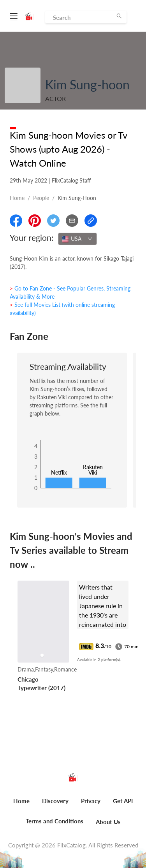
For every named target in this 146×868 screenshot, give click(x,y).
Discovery (55, 801)
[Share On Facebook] (16, 221)
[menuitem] (21, 805)
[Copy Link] (91, 221)
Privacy (91, 801)
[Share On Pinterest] (35, 221)
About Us (108, 822)
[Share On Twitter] (53, 221)
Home (17, 198)
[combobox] (77, 239)
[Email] (72, 221)
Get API (123, 801)
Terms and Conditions (55, 821)
